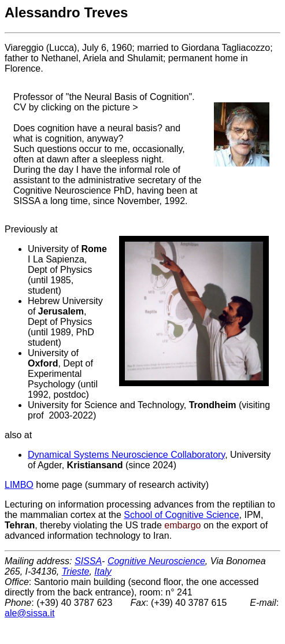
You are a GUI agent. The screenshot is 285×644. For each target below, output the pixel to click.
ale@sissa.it (30, 613)
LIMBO (19, 485)
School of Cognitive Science (181, 515)
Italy (103, 571)
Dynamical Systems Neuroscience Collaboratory (126, 455)
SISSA (88, 561)
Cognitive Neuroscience (156, 561)
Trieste (76, 571)
